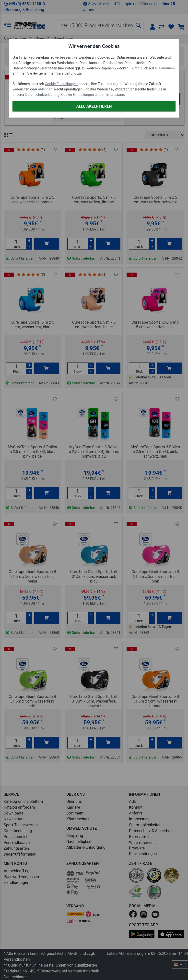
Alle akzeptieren (94, 106)
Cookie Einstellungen (61, 84)
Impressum (115, 95)
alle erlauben (165, 68)
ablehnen (45, 89)
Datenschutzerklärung (42, 95)
